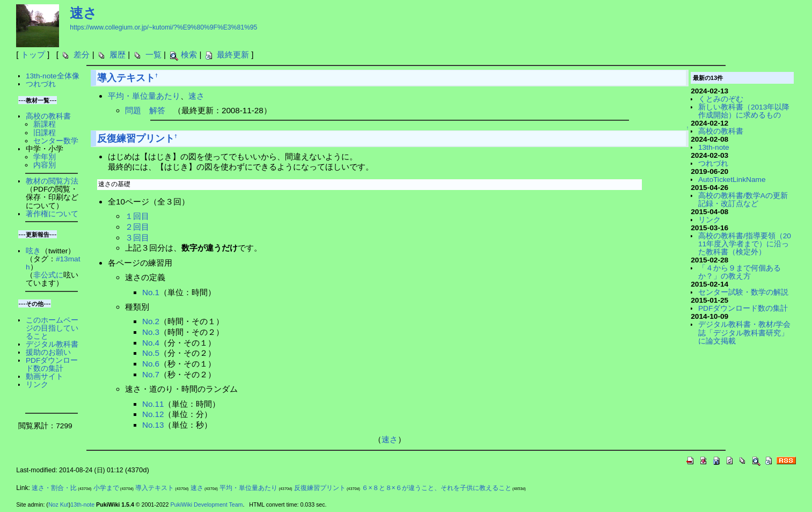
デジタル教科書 (52, 344)
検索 (189, 54)
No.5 (151, 353)
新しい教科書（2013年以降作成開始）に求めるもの (744, 111)
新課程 (45, 124)
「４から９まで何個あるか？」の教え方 (740, 272)
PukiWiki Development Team (206, 504)
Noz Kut (58, 504)
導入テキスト (126, 78)
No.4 (151, 343)
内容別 (45, 165)
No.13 (153, 425)
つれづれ (41, 84)
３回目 (137, 237)
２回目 (137, 227)
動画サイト (45, 376)
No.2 (151, 321)
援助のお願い (48, 352)
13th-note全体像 (53, 76)
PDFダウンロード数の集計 (52, 364)
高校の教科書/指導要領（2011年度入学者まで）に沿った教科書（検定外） (745, 244)
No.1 (151, 292)
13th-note (714, 147)
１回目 (137, 216)
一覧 (153, 54)
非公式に (48, 275)
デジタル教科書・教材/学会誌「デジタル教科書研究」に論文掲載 (744, 332)
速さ (83, 13)
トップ (33, 54)
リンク (37, 385)
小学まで (106, 488)
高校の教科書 (48, 116)
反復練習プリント (136, 138)
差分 (82, 54)
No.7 (151, 374)
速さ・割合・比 (54, 488)
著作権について (52, 214)
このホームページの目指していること (52, 328)
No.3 (151, 332)
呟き (33, 251)
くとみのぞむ (721, 99)
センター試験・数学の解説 (743, 292)
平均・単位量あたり (144, 96)
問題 (133, 110)
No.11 (153, 404)
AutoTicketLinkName (732, 180)
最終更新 (233, 54)
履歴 (118, 54)
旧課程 (45, 133)
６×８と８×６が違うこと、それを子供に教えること (436, 488)
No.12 (153, 414)
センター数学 (56, 141)
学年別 (45, 157)
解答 (157, 110)
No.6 (151, 364)
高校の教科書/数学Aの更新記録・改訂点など (743, 200)
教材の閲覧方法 (52, 181)
